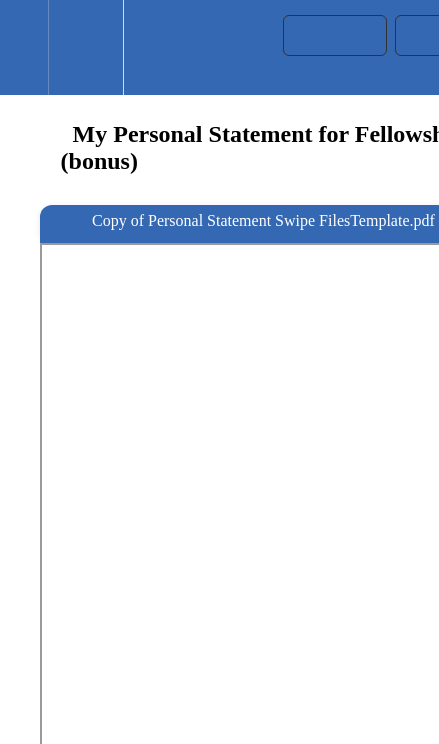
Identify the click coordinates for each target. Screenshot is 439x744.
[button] (24, 47)
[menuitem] (85, 47)
